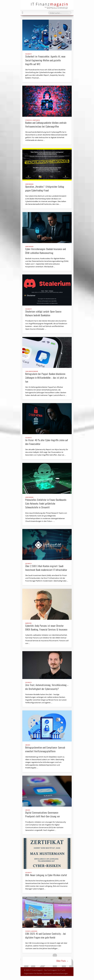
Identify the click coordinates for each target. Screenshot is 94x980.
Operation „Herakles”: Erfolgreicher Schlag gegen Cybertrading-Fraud (47, 188)
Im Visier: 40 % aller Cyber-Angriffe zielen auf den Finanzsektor (47, 441)
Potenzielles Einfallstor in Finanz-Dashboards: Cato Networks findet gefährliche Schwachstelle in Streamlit (47, 503)
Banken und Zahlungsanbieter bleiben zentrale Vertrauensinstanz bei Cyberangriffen (47, 124)
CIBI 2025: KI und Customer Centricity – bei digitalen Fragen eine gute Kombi (47, 935)
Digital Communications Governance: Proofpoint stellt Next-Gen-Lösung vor (47, 814)
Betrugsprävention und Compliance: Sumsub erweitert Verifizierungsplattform (47, 749)
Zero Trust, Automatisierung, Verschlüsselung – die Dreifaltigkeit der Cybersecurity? (47, 686)
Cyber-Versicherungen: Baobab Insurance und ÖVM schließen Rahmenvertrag (47, 250)
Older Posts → (62, 961)
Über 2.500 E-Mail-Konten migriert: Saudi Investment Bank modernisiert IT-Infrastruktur (47, 567)
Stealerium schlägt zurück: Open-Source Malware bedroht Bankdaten (47, 313)
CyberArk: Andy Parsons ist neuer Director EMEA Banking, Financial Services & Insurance (47, 627)
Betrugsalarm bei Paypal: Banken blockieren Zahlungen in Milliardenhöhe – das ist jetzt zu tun (47, 377)
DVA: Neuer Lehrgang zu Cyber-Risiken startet (47, 874)
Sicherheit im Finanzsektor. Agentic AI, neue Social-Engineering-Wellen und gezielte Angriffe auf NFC (47, 60)
